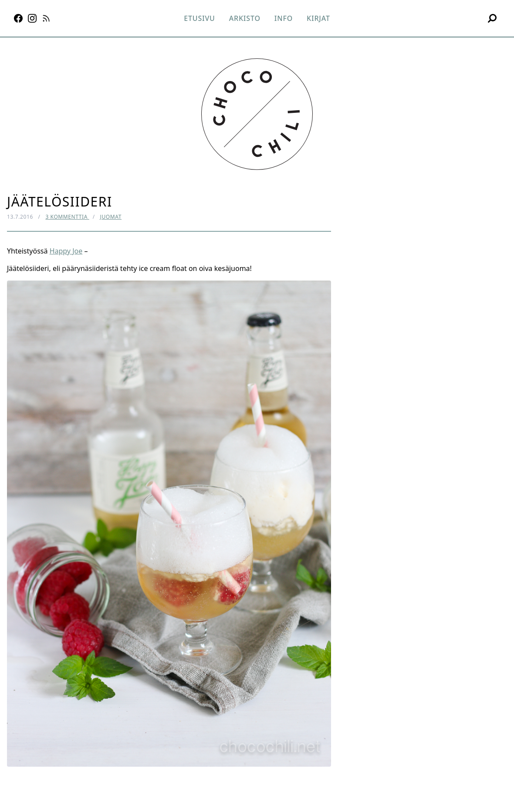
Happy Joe (66, 251)
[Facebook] (18, 18)
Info (284, 18)
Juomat (111, 217)
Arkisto (245, 18)
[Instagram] (32, 18)
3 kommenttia (67, 217)
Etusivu (199, 18)
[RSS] (46, 18)
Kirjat (318, 18)
